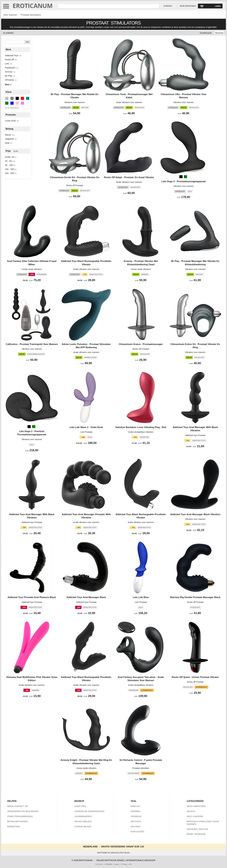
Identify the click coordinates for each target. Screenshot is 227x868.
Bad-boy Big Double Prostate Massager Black (195, 597)
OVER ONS (80, 806)
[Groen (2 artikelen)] (7, 103)
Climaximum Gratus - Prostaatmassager (141, 344)
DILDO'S (191, 811)
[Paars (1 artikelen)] (22, 103)
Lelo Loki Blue (141, 597)
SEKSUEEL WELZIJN (197, 829)
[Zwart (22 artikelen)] (17, 98)
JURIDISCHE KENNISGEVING (89, 811)
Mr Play (9, 76)
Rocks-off (9, 60)
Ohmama (9, 80)
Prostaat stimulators (31, 15)
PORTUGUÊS (137, 832)
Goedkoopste (206, 33)
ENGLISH (135, 806)
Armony (9, 72)
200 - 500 (9, 173)
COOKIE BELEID (83, 826)
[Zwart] (181, 177)
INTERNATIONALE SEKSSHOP (141, 860)
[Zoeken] (14, 42)
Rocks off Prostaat (75, 185)
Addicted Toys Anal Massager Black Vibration (195, 514)
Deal (7, 143)
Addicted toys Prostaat (195, 435)
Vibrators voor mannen (74, 102)
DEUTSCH (136, 821)
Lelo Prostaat (86, 432)
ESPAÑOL (136, 811)
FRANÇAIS (136, 816)
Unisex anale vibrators (32, 269)
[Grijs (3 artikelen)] (12, 98)
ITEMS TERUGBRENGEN (20, 816)
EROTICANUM (33, 6)
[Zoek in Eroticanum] (109, 6)
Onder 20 (9, 157)
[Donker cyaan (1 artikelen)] (28, 98)
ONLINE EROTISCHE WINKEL (111, 860)
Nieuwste (219, 33)
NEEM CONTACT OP (18, 806)
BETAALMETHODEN (17, 821)
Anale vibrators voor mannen (129, 102)
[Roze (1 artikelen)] (17, 103)
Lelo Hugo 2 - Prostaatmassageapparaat (183, 181)
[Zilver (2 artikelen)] (7, 98)
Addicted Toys (12, 55)
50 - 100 (9, 165)
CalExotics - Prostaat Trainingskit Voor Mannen (32, 344)
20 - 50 (8, 161)
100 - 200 (9, 169)
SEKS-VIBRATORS (196, 806)
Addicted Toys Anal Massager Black (86, 597)
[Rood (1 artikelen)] (22, 98)
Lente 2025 (10, 121)
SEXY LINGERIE (195, 816)
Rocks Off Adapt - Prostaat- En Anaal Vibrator (129, 177)
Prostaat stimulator (141, 768)
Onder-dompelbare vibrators (141, 432)
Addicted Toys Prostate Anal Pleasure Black (32, 597)
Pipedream (10, 68)
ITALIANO (135, 826)
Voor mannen (10, 15)
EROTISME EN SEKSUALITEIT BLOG (113, 853)
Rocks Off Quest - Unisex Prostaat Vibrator (195, 677)
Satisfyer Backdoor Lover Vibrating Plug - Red (141, 427)
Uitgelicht (9, 139)
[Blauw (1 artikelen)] (12, 103)
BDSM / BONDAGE (196, 834)
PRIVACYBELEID (83, 821)
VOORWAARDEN (83, 816)
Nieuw (8, 135)
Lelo (7, 64)
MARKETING (14, 826)
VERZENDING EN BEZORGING (23, 811)
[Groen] (185, 177)
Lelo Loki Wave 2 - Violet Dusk (86, 427)
